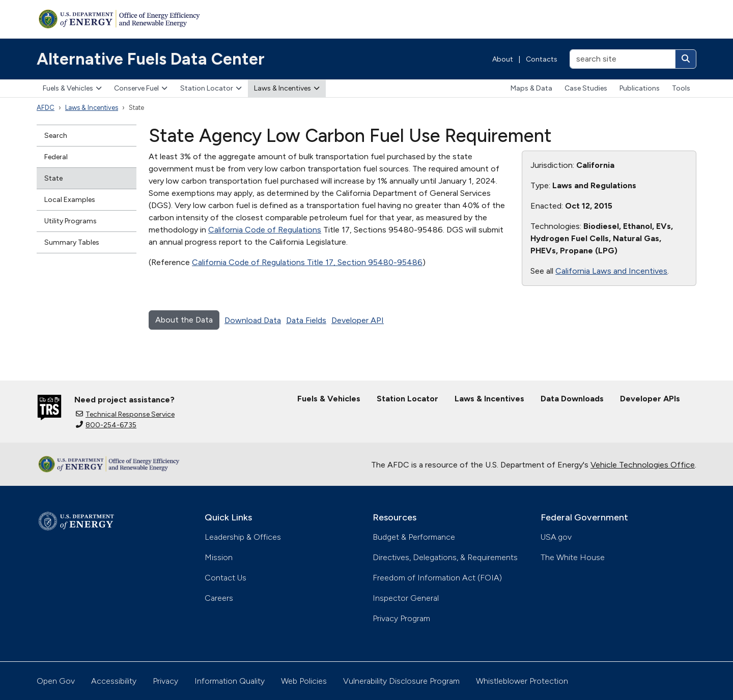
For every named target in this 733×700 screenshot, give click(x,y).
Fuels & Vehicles (72, 88)
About (503, 59)
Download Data (253, 320)
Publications (640, 88)
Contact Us (225, 578)
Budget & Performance (414, 537)
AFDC (46, 108)
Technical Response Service (125, 414)
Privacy (165, 681)
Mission (219, 557)
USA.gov (556, 537)
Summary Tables (72, 242)
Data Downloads (572, 399)
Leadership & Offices (243, 537)
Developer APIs (650, 399)
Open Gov (56, 681)
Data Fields (306, 320)
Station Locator (211, 88)
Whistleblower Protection (522, 681)
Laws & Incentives (287, 88)
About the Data (184, 320)
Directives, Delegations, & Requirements (445, 557)
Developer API (358, 320)
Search (56, 136)
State (53, 178)
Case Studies (586, 88)
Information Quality (230, 681)
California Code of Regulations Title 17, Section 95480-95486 (307, 262)
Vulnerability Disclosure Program (401, 681)
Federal (56, 157)
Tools (681, 88)
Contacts (542, 59)
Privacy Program (401, 618)
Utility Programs (71, 221)
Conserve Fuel (141, 88)
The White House (573, 557)
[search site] (623, 59)
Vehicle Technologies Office (643, 465)
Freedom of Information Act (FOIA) (437, 578)
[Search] (686, 59)
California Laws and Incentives (611, 271)
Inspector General (406, 598)
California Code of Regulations (265, 230)
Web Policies (304, 681)
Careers (219, 598)
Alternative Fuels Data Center (151, 59)
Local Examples (70, 200)
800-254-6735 (106, 425)
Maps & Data (531, 88)
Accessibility (114, 681)
